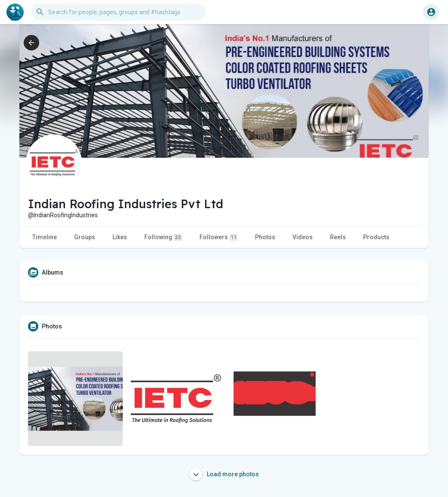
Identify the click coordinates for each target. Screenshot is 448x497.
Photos (265, 237)
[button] (118, 12)
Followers (219, 237)
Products (376, 237)
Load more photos (224, 474)
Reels (338, 237)
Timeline (45, 237)
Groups (85, 237)
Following (163, 237)
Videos (303, 237)
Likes (120, 237)
